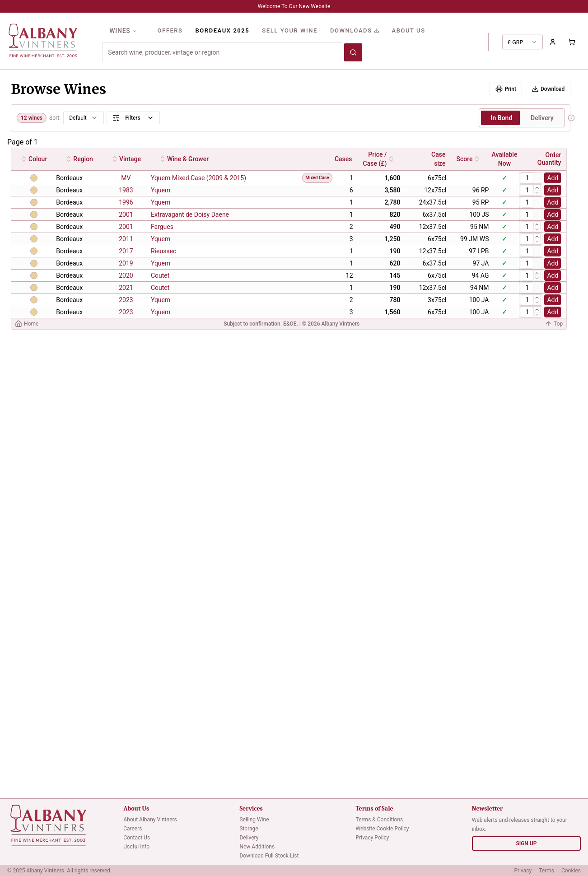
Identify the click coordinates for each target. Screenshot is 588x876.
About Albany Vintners (150, 820)
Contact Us (137, 838)
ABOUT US (409, 30)
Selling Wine (254, 820)
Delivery (249, 838)
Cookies (571, 871)
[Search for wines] (222, 52)
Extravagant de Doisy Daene (190, 214)
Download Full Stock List (269, 856)
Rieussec (163, 251)
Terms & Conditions (380, 820)
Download (548, 89)
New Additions (257, 847)
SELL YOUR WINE (290, 30)
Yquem (161, 190)
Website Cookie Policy (383, 829)
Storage (249, 829)
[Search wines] (353, 52)
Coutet (160, 275)
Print (506, 89)
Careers (133, 829)
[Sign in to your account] (553, 42)
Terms (546, 871)
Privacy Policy (373, 838)
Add (553, 178)
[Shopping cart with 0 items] (572, 42)
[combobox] (523, 42)
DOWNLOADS (355, 30)
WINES (123, 31)
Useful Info (136, 847)
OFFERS (170, 30)
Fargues (162, 227)
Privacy (523, 871)
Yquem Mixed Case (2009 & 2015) (198, 178)
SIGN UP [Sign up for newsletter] (526, 843)
